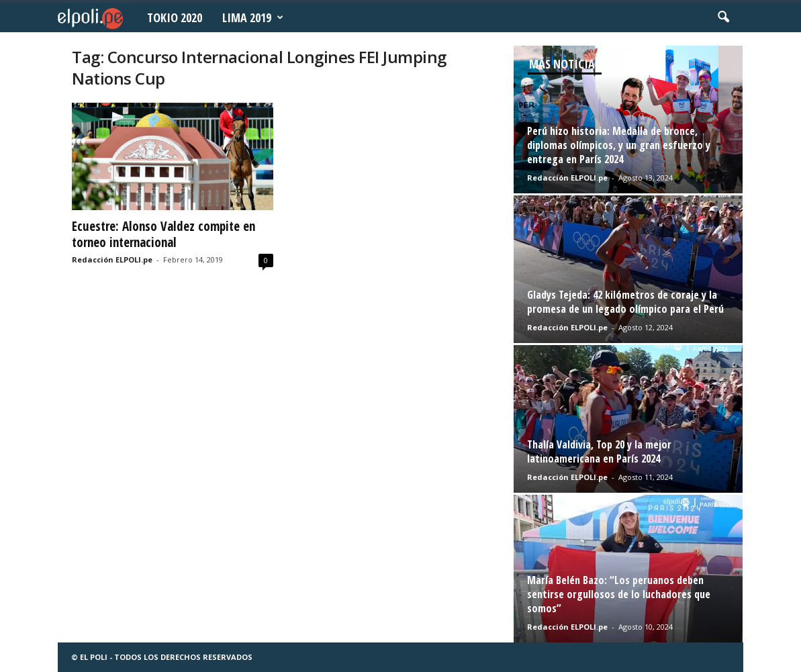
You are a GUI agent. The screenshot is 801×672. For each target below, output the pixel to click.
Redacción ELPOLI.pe (112, 259)
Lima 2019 (253, 17)
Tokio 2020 (175, 17)
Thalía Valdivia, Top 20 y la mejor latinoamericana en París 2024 (599, 451)
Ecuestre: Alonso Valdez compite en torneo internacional (163, 234)
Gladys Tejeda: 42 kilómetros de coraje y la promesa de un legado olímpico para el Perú (625, 302)
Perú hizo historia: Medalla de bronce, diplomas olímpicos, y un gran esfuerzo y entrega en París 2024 (619, 145)
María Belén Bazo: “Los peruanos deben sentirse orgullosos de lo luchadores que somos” (619, 594)
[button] (723, 17)
